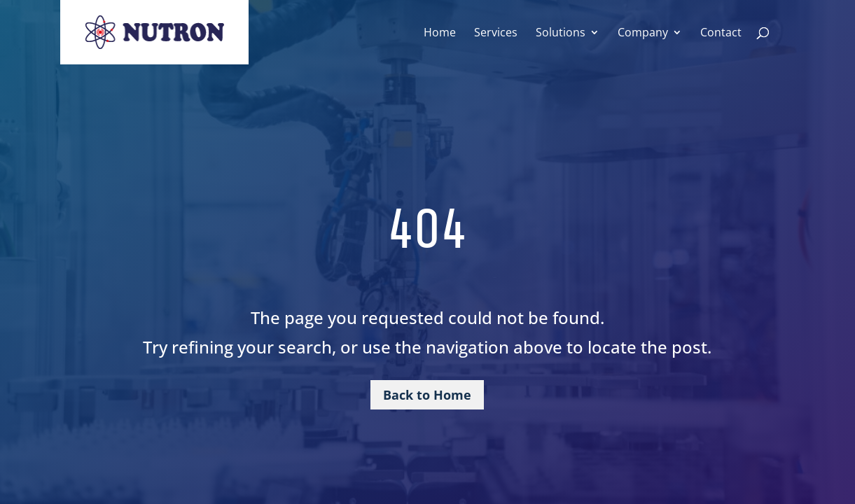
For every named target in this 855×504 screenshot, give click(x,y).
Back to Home (427, 395)
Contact (721, 34)
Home (440, 34)
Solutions (561, 34)
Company (643, 34)
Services (496, 34)
